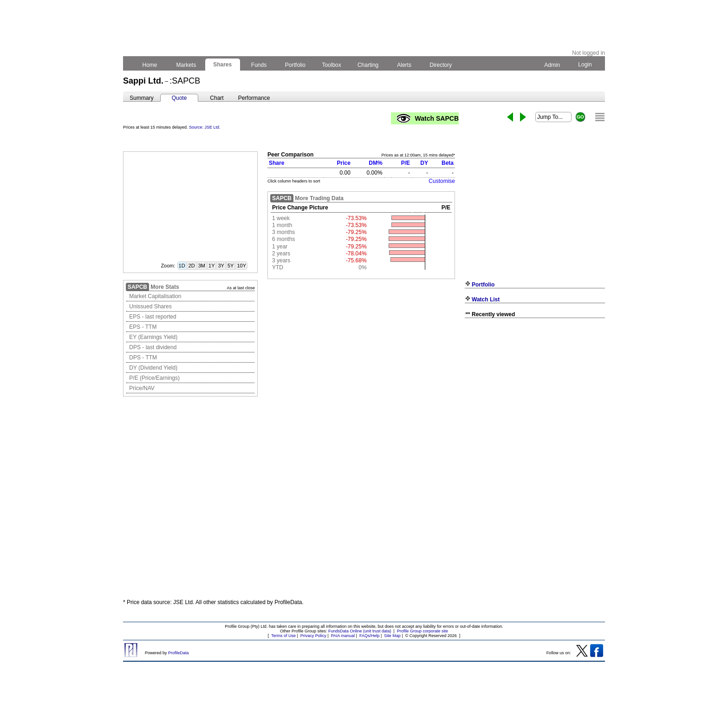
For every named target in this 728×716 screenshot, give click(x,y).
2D (192, 266)
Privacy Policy (313, 636)
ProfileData (179, 653)
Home (150, 65)
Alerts (405, 65)
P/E (406, 163)
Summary (141, 98)
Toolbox (331, 65)
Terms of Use (283, 636)
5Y (231, 266)
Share (276, 163)
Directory (441, 65)
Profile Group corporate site (422, 631)
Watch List (486, 299)
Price (344, 163)
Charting (368, 65)
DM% (375, 163)
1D (182, 266)
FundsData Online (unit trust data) (360, 631)
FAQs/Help (370, 636)
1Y (211, 266)
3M (202, 266)
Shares (223, 65)
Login (585, 65)
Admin (552, 65)
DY (424, 163)
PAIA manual (343, 636)
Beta (448, 163)
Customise (442, 181)
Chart (217, 98)
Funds (259, 65)
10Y (241, 266)
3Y (221, 266)
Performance (254, 98)
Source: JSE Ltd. (205, 127)
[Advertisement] (535, 390)
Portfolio (296, 65)
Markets (186, 65)
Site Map (392, 636)
